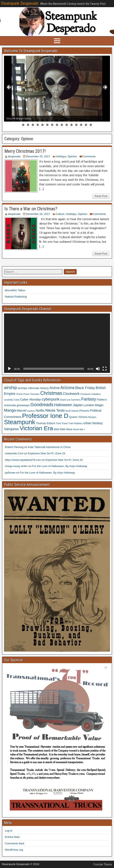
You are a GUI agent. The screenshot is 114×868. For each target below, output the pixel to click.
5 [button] (28, 120)
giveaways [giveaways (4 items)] (23, 405)
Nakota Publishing (16, 297)
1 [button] (9, 120)
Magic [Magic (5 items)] (99, 405)
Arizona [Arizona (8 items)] (67, 388)
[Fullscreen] (105, 369)
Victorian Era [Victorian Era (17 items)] (36, 428)
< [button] (9, 87)
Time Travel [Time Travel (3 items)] (62, 423)
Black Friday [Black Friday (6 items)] (85, 388)
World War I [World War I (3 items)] (79, 429)
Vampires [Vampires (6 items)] (11, 429)
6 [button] (33, 120)
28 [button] (52, 125)
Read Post (101, 196)
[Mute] (98, 369)
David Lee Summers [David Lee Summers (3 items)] (70, 400)
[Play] (9, 369)
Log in (9, 831)
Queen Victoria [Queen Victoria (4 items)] (78, 417)
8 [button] (43, 120)
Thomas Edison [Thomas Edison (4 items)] (46, 423)
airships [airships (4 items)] (23, 388)
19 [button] (96, 120)
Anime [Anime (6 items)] (54, 388)
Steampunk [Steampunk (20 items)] (20, 422)
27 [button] (47, 125)
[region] (57, 89)
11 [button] (57, 120)
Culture (60, 214)
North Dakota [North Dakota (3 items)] (72, 411)
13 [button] (67, 120)
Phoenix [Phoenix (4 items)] (84, 411)
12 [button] (62, 120)
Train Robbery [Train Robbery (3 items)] (75, 423)
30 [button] (62, 125)
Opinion (72, 156)
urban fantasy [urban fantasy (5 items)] (93, 423)
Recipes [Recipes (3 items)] (92, 417)
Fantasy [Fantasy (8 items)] (89, 399)
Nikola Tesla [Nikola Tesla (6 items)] (55, 410)
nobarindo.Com (14, 453)
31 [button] (67, 125)
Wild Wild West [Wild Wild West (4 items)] (63, 429)
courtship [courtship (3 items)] (9, 400)
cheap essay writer (16, 466)
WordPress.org (14, 850)
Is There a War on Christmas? (31, 209)
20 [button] (100, 120)
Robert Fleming (14, 447)
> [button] (105, 87)
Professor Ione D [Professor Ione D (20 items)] (45, 416)
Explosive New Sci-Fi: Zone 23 (47, 453)
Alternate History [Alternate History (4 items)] (38, 388)
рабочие (10, 473)
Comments (89, 156)
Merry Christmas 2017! (25, 151)
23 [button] (28, 125)
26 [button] (43, 125)
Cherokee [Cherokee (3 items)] (35, 394)
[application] (57, 343)
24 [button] (33, 125)
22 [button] (23, 125)
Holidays (61, 156)
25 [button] (38, 125)
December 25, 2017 (38, 156)
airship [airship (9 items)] (10, 387)
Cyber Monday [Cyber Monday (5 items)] (30, 399)
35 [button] (86, 125)
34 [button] (81, 125)
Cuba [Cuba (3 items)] (16, 400)
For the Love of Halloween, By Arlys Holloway (60, 466)
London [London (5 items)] (89, 405)
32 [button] (71, 125)
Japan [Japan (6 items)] (78, 405)
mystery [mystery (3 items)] (31, 411)
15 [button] (76, 120)
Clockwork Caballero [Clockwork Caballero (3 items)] (90, 394)
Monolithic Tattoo (15, 290)
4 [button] (23, 120)
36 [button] (91, 125)
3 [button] (18, 120)
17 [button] (86, 120)
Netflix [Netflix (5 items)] (40, 410)
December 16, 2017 (38, 214)
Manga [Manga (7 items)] (10, 410)
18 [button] (91, 120)
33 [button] (76, 125)
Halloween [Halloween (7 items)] (63, 405)
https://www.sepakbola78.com (23, 460)
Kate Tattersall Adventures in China (49, 447)
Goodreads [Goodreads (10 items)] (42, 405)
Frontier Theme (103, 864)
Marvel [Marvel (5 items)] (21, 410)
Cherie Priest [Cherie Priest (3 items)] (23, 394)
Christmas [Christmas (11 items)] (51, 393)
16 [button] (81, 120)
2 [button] (14, 120)
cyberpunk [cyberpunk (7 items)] (50, 399)
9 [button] (47, 120)
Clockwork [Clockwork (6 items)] (71, 394)
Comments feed (14, 843)
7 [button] (38, 120)
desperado (14, 156)
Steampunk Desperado (20, 3)
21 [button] (105, 120)
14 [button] (71, 120)
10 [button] (52, 120)
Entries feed (12, 837)
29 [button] (57, 125)
